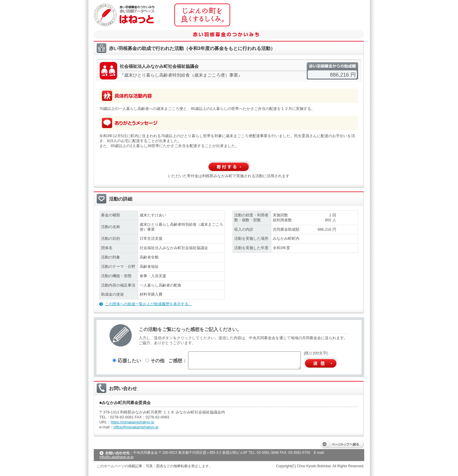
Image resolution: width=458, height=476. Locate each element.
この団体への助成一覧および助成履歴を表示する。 (149, 304)
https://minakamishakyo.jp (132, 422)
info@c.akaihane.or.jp (117, 457)
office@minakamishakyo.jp (136, 427)
